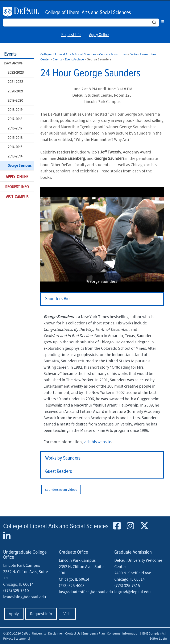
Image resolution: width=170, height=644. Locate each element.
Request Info (71, 35)
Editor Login (158, 638)
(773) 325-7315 (127, 585)
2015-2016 (15, 138)
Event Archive (13, 63)
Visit (67, 614)
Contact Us (73, 633)
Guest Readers (59, 471)
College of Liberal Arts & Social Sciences (68, 54)
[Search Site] (81, 23)
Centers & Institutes (113, 54)
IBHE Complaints (153, 633)
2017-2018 (15, 119)
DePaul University (23, 12)
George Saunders (20, 166)
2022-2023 (16, 73)
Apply (14, 614)
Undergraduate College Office (25, 555)
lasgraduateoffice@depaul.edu (86, 592)
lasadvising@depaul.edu (25, 597)
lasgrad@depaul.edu (132, 592)
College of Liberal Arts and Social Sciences (88, 13)
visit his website (97, 442)
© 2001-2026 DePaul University (25, 633)
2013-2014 (15, 157)
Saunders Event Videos (61, 489)
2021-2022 (15, 82)
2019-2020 (15, 101)
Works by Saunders (63, 458)
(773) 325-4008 (72, 585)
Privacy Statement (16, 638)
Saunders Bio (57, 299)
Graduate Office (73, 552)
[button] (51, 239)
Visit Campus (17, 197)
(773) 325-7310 (16, 590)
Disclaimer (56, 633)
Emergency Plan (94, 633)
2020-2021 (15, 91)
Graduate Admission (133, 552)
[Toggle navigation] (163, 22)
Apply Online (99, 35)
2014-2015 (15, 147)
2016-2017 (15, 129)
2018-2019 (15, 110)
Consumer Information (123, 633)
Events (10, 54)
